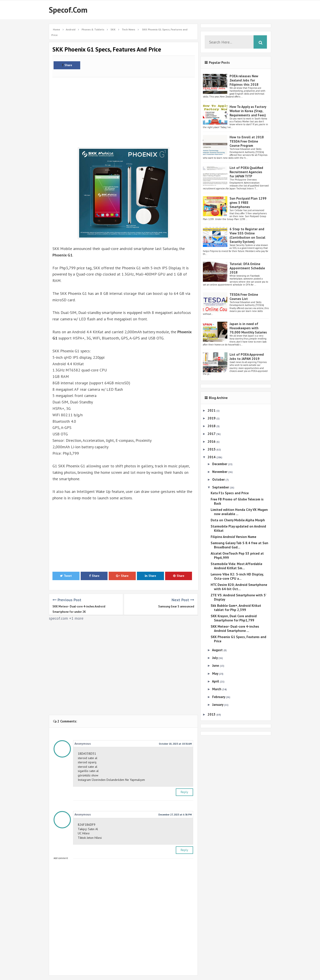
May (216, 674)
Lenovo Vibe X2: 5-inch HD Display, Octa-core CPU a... (237, 576)
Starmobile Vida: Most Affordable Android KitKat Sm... (236, 566)
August (218, 650)
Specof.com (68, 10)
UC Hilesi (84, 833)
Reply (184, 792)
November (220, 472)
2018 (212, 426)
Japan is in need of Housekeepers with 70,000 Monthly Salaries (248, 328)
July (215, 658)
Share (67, 65)
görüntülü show (88, 775)
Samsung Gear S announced (176, 606)
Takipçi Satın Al (88, 829)
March (217, 689)
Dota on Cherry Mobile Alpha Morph (238, 520)
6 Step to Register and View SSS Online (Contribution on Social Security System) (247, 235)
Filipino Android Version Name (233, 537)
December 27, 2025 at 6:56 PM (175, 815)
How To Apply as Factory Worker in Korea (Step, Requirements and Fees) (248, 111)
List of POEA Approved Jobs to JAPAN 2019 (247, 357)
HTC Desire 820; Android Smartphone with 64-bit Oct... (239, 587)
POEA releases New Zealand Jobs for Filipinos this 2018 (244, 80)
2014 (212, 457)
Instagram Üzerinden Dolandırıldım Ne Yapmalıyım (111, 780)
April (216, 681)
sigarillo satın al (88, 771)
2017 (212, 434)
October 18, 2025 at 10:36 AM (175, 744)
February (219, 697)
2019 (212, 418)
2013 (212, 714)
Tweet (66, 576)
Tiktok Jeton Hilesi (90, 838)
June (216, 666)
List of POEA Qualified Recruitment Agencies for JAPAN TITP (246, 172)
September (221, 487)
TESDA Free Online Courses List (244, 297)
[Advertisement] (124, 110)
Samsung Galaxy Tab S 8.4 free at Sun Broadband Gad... (239, 545)
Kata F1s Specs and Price (230, 493)
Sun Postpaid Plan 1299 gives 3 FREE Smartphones (248, 203)
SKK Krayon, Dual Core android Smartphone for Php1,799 (234, 618)
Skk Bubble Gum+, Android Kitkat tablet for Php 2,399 (236, 608)
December (220, 464)
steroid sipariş (87, 762)
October (219, 479)
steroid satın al (88, 758)
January (218, 705)
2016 (212, 441)
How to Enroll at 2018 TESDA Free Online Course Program (247, 141)
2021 (212, 410)
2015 (212, 449)
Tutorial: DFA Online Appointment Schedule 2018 (247, 268)
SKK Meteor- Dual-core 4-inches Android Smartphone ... (235, 629)
